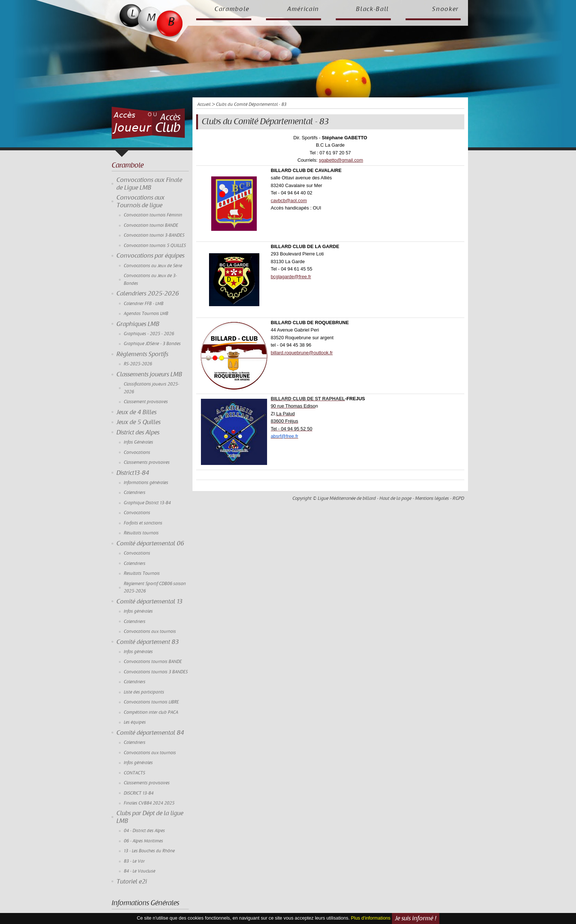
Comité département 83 (148, 642)
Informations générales (146, 483)
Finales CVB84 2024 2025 (149, 803)
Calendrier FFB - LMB (144, 304)
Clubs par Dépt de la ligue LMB (150, 817)
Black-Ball (372, 9)
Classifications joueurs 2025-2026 (152, 388)
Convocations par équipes (150, 256)
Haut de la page (395, 498)
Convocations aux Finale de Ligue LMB (149, 184)
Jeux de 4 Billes (136, 412)
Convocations (137, 453)
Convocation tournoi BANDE (151, 225)
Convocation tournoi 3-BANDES (154, 235)
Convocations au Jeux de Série (153, 266)
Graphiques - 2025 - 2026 (149, 334)
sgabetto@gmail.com (341, 160)
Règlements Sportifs (142, 354)
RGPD (458, 498)
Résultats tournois (141, 533)
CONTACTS (134, 773)
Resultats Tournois (142, 574)
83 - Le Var (134, 861)
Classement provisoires (146, 402)
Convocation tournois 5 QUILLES (155, 246)
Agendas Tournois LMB (146, 314)
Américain (303, 9)
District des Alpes (138, 433)
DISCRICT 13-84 (139, 793)
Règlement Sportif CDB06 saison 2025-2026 (155, 588)
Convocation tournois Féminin (153, 215)
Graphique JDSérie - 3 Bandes (152, 344)
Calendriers (135, 493)
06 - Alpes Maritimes (143, 841)
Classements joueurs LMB (149, 375)
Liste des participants (144, 692)
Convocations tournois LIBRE (151, 702)
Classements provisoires (147, 463)
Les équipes (135, 722)
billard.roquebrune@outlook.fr (302, 353)
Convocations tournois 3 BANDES (156, 672)
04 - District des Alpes (144, 831)
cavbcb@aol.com (289, 200)
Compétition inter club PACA (151, 712)
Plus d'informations (371, 918)
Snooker (445, 9)
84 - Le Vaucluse (140, 871)
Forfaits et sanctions (143, 523)
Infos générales (138, 611)
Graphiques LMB (138, 324)
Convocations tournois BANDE (153, 662)
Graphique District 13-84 (147, 503)
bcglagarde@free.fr (291, 277)
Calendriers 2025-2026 (148, 294)
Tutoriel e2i (132, 882)
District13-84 (133, 473)
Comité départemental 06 (150, 544)
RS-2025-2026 (138, 364)
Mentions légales (432, 498)
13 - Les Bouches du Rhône (149, 851)
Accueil (204, 105)
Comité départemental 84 (150, 733)
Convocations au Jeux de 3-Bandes (150, 280)
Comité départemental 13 (150, 602)
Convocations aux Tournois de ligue (141, 201)
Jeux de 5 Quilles (138, 422)
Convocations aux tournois (150, 632)
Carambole (232, 9)
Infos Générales (138, 442)
